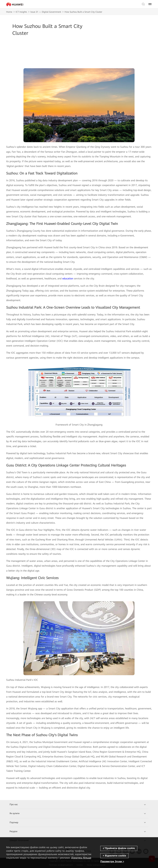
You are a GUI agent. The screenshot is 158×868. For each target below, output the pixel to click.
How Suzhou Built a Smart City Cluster (83, 12)
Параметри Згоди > (112, 861)
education (68, 279)
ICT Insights (21, 12)
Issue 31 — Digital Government (46, 12)
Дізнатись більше (81, 858)
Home (9, 12)
